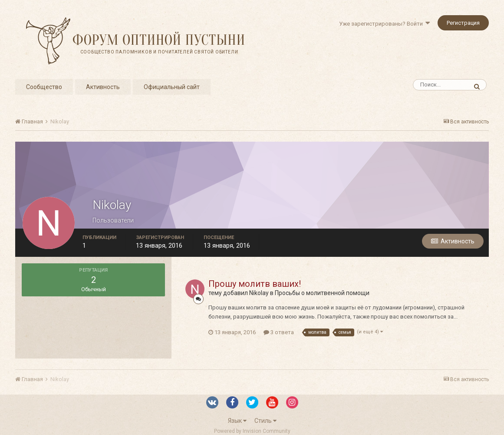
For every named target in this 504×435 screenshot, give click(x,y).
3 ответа (279, 332)
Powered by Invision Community (252, 431)
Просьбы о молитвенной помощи (322, 293)
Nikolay (259, 293)
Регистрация (463, 23)
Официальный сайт (172, 87)
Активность (103, 87)
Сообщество (44, 87)
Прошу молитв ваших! (255, 284)
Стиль (265, 421)
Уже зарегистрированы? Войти (384, 24)
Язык (237, 421)
